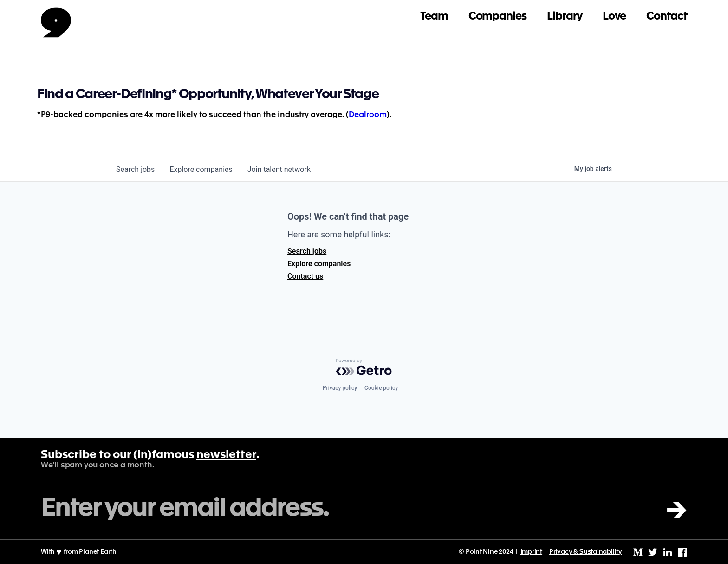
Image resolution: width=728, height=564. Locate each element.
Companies (497, 16)
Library (565, 16)
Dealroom (368, 115)
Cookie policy (381, 388)
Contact (667, 16)
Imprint (532, 552)
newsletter (226, 455)
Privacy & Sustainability (586, 552)
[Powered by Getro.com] (364, 367)
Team (434, 16)
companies (201, 169)
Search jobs (307, 251)
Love (614, 16)
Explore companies (319, 264)
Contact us (305, 276)
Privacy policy (340, 388)
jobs (135, 169)
